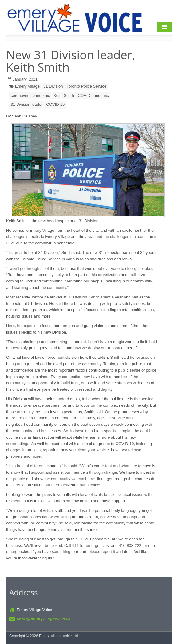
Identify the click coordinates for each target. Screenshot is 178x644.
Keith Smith (64, 95)
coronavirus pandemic (30, 95)
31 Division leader (27, 104)
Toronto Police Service (87, 86)
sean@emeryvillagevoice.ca (44, 618)
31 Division (53, 86)
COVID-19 (55, 104)
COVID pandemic (93, 95)
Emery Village (27, 86)
